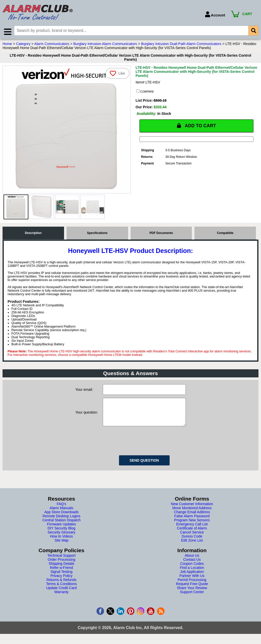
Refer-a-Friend (61, 573)
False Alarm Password (192, 521)
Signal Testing (61, 577)
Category (23, 44)
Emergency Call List (192, 529)
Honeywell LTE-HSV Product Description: (131, 251)
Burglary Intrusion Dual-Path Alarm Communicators (181, 44)
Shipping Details (61, 569)
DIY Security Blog (61, 533)
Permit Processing (192, 585)
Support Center (192, 597)
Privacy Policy (61, 581)
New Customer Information (192, 509)
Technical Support (61, 561)
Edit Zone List (192, 545)
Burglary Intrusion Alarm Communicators (105, 44)
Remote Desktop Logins (61, 521)
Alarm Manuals (61, 513)
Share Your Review (192, 593)
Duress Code (192, 541)
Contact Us (192, 565)
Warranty (62, 597)
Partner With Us (192, 581)
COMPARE (145, 91)
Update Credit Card (61, 593)
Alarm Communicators (52, 44)
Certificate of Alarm (192, 533)
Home (7, 44)
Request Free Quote (192, 589)
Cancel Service (192, 537)
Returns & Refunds (62, 585)
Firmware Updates (62, 529)
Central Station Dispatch (61, 525)
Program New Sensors (192, 525)
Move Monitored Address (192, 513)
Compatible (225, 233)
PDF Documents (161, 233)
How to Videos (62, 541)
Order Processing (61, 565)
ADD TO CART (196, 126)
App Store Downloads (61, 517)
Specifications (97, 233)
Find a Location (192, 573)
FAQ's (62, 509)
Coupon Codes (192, 569)
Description (33, 233)
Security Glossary (62, 537)
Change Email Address (192, 517)
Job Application (192, 577)
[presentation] (141, 445)
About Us (192, 561)
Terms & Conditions (61, 589)
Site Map (61, 545)
